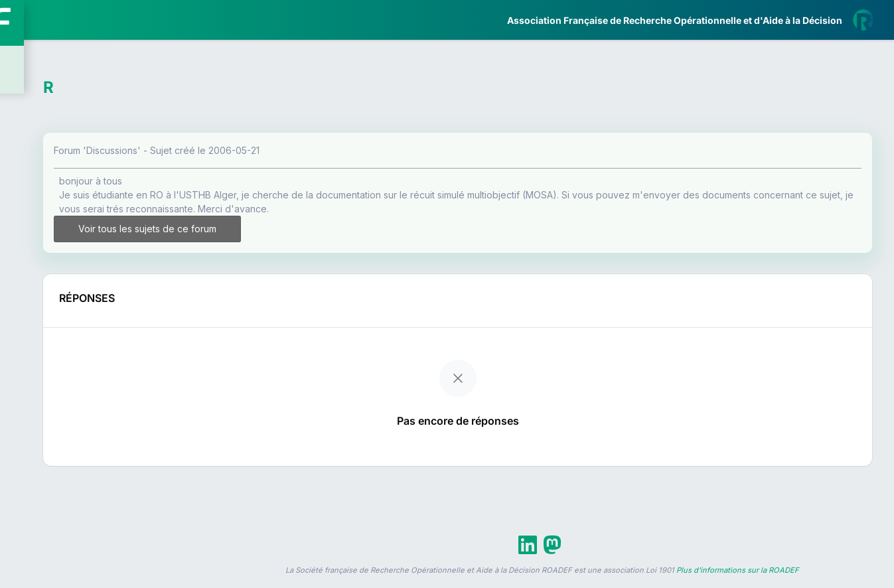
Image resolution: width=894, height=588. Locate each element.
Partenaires (54, 306)
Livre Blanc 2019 (67, 491)
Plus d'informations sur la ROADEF (738, 582)
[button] (20, 394)
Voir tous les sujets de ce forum (280, 235)
